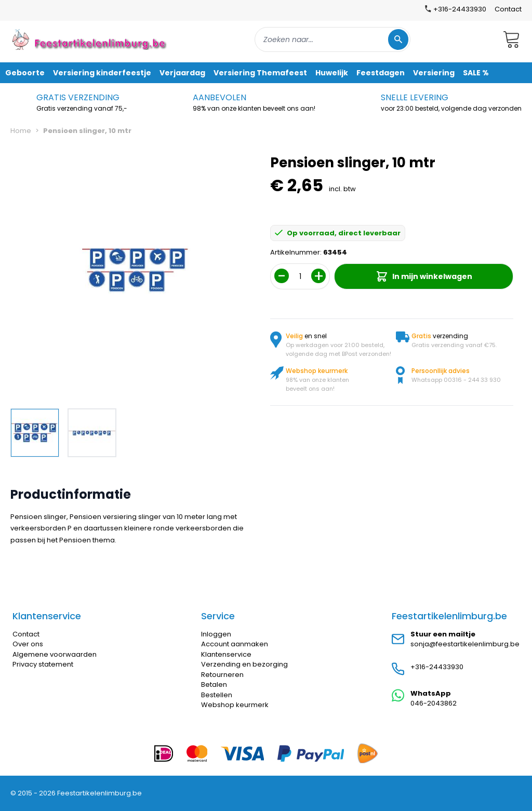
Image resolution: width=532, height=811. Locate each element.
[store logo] (90, 39)
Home (21, 131)
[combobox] (332, 39)
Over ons (28, 644)
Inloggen (216, 634)
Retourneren (222, 675)
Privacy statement (43, 664)
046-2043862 (434, 703)
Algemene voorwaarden (55, 654)
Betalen (214, 684)
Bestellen (217, 695)
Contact (508, 9)
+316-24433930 (437, 667)
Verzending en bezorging (244, 664)
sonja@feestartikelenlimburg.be (465, 644)
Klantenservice (226, 654)
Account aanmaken (235, 644)
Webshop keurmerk (235, 705)
